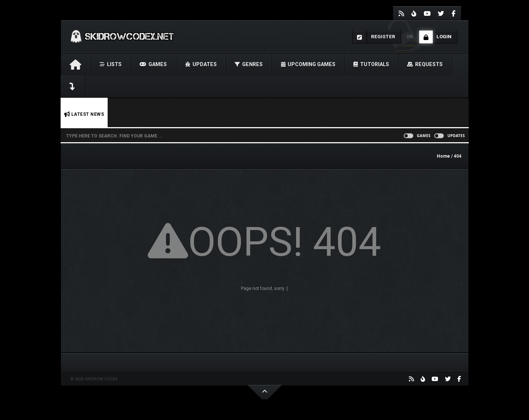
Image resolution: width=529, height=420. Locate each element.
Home (443, 156)
